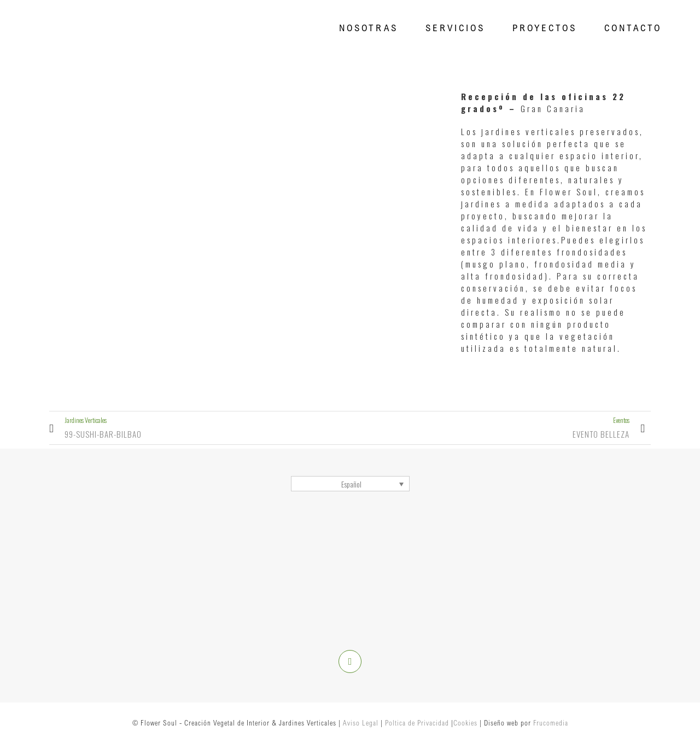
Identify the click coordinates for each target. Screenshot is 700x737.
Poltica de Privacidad (417, 723)
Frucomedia (551, 723)
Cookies (465, 723)
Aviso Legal (361, 723)
